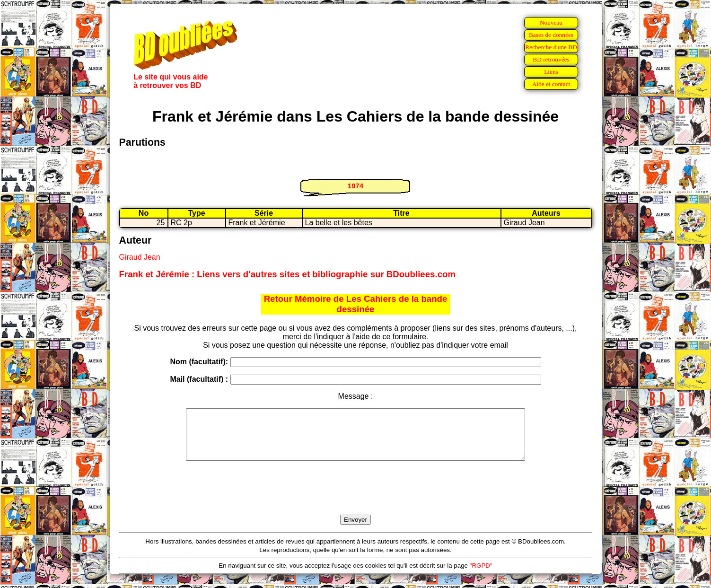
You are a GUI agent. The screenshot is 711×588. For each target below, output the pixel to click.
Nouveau (551, 22)
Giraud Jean (140, 257)
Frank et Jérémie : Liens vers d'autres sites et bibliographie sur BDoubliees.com (288, 274)
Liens (551, 72)
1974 (355, 186)
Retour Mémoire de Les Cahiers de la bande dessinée (356, 304)
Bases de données (551, 35)
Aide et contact (551, 84)
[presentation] (356, 499)
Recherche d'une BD (551, 47)
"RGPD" (481, 575)
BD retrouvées (551, 59)
